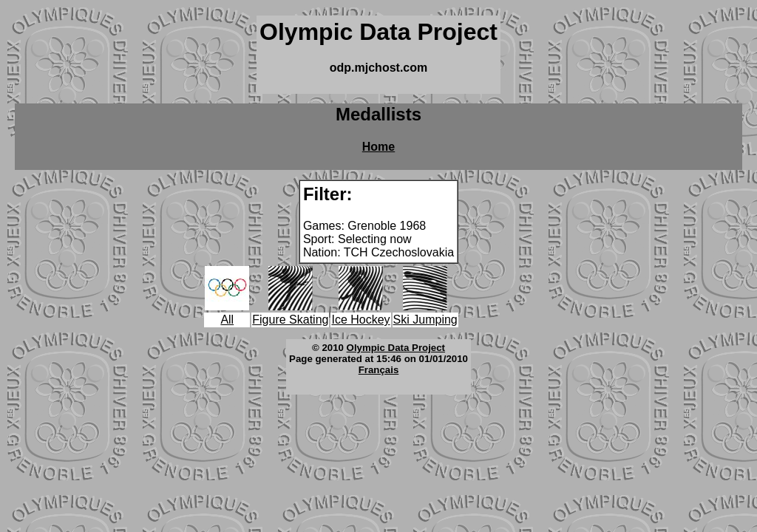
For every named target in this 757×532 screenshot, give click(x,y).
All (227, 320)
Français (379, 370)
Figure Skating (290, 320)
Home (378, 147)
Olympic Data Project (396, 348)
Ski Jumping (425, 320)
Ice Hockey (360, 320)
